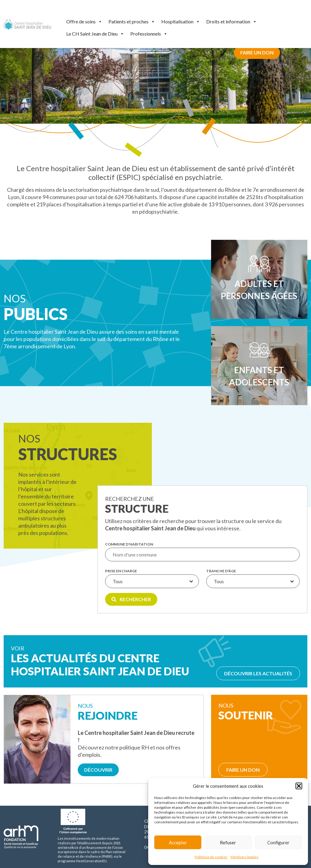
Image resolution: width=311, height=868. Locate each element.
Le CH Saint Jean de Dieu (95, 34)
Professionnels (149, 34)
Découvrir (98, 770)
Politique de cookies (211, 857)
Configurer (278, 842)
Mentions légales (244, 857)
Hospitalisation (181, 22)
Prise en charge (121, 571)
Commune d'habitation (129, 544)
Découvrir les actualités (258, 673)
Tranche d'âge (221, 571)
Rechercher (131, 599)
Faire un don (257, 52)
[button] (299, 786)
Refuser (228, 842)
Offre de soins (84, 22)
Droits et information (232, 22)
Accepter (178, 842)
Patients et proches (132, 22)
